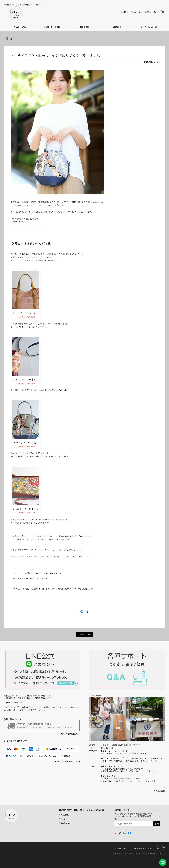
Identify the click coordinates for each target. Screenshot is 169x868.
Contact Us (66, 823)
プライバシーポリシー (122, 848)
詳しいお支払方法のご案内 (68, 762)
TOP (108, 848)
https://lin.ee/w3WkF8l (22, 222)
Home (124, 12)
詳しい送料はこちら (71, 734)
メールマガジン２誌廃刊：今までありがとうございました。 (57, 55)
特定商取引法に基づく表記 (143, 848)
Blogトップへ (84, 634)
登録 (157, 824)
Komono (117, 27)
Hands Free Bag (52, 27)
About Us (136, 12)
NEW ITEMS (20, 27)
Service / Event (149, 27)
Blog (148, 12)
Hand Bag (84, 27)
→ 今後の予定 (157, 758)
